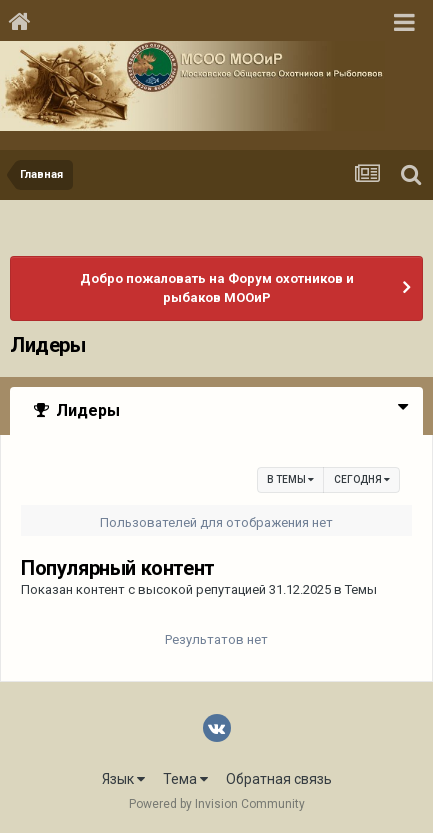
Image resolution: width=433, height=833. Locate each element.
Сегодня (362, 479)
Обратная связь (279, 779)
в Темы (290, 479)
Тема (185, 779)
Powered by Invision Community (217, 804)
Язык (123, 779)
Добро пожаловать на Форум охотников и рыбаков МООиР (217, 288)
